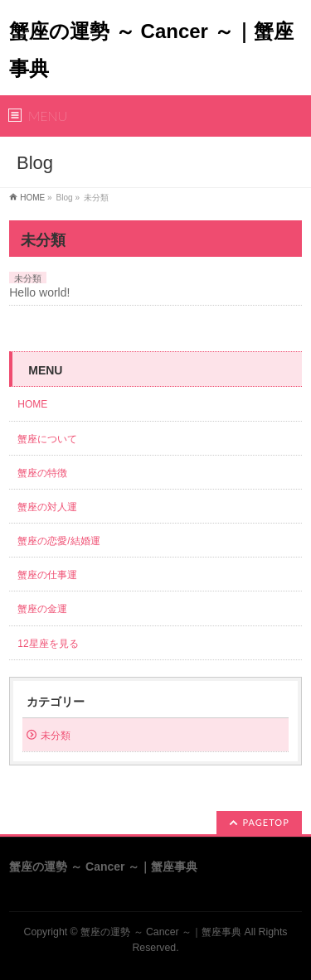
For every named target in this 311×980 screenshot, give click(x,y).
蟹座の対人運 (52, 507)
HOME (32, 198)
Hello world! (39, 292)
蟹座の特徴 (47, 473)
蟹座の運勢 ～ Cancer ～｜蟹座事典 (161, 932)
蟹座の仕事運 (47, 575)
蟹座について (52, 439)
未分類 (28, 278)
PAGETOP (266, 822)
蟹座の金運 (42, 609)
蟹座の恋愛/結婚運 (58, 541)
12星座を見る (48, 644)
